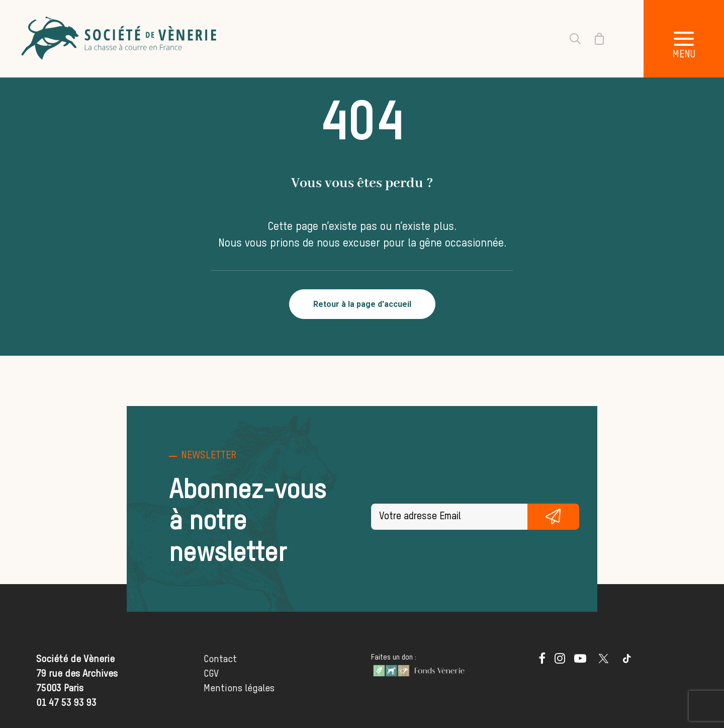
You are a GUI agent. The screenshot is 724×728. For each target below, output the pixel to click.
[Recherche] (569, 39)
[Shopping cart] (593, 39)
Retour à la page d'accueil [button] (362, 304)
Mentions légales (239, 689)
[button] (684, 39)
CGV (211, 674)
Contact (220, 659)
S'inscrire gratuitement (554, 517)
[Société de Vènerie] (120, 39)
